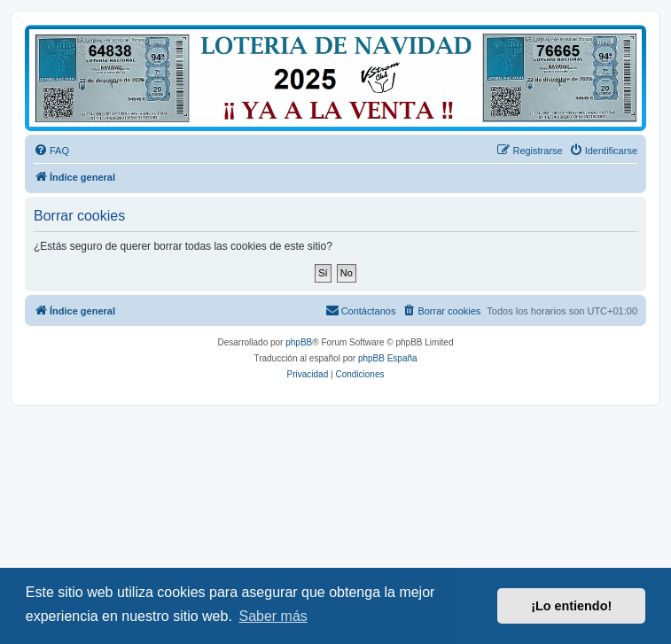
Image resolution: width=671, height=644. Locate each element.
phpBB (299, 342)
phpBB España (388, 358)
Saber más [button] (273, 616)
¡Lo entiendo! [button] (571, 606)
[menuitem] (51, 151)
